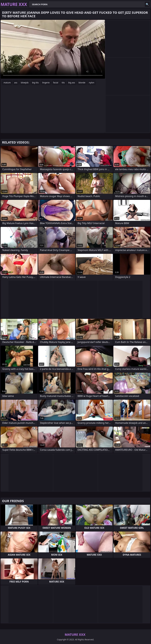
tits (63, 83)
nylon (92, 83)
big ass (72, 83)
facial (56, 83)
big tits (35, 83)
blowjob (25, 83)
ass (16, 83)
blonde (82, 83)
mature (7, 83)
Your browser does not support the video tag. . (53, 49)
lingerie (46, 83)
